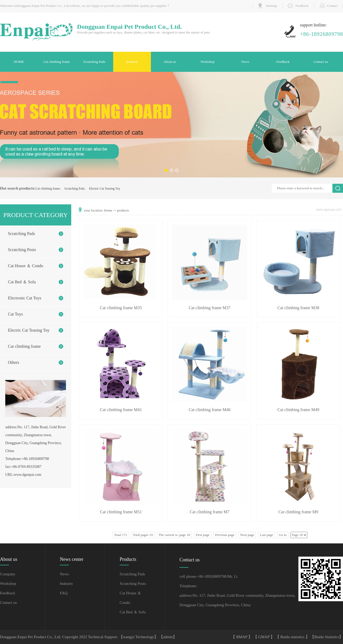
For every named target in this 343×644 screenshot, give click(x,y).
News (245, 62)
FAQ (64, 593)
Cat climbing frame (57, 62)
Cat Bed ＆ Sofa (22, 282)
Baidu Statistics (327, 637)
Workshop (208, 62)
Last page (266, 535)
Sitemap (271, 6)
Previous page (225, 535)
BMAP (242, 637)
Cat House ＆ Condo (26, 266)
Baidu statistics (293, 637)
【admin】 (168, 637)
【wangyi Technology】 (139, 637)
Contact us (321, 62)
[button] (166, 170)
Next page (247, 535)
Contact (332, 6)
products (132, 62)
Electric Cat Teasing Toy (104, 189)
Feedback (302, 6)
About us (170, 62)
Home (108, 210)
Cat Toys (15, 314)
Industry (66, 584)
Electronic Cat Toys (25, 298)
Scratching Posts (22, 250)
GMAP (264, 637)
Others (14, 362)
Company (8, 574)
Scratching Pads (94, 62)
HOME (19, 62)
